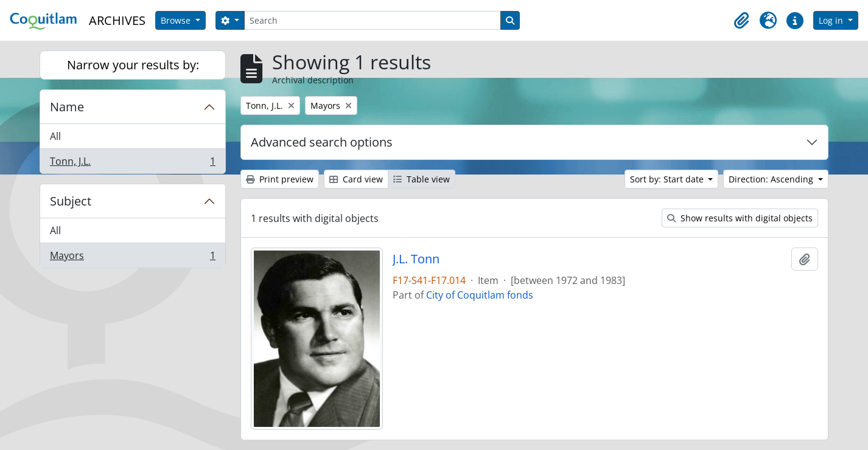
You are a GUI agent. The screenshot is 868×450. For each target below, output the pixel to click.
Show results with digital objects (740, 218)
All (55, 136)
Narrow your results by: (133, 65)
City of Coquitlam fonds (480, 295)
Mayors (132, 258)
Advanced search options (322, 142)
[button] (741, 21)
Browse (177, 20)
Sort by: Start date (668, 179)
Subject (71, 201)
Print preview (280, 179)
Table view (422, 179)
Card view (356, 179)
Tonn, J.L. (132, 164)
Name (67, 107)
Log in (832, 20)
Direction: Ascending (772, 179)
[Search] (373, 20)
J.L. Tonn (416, 259)
